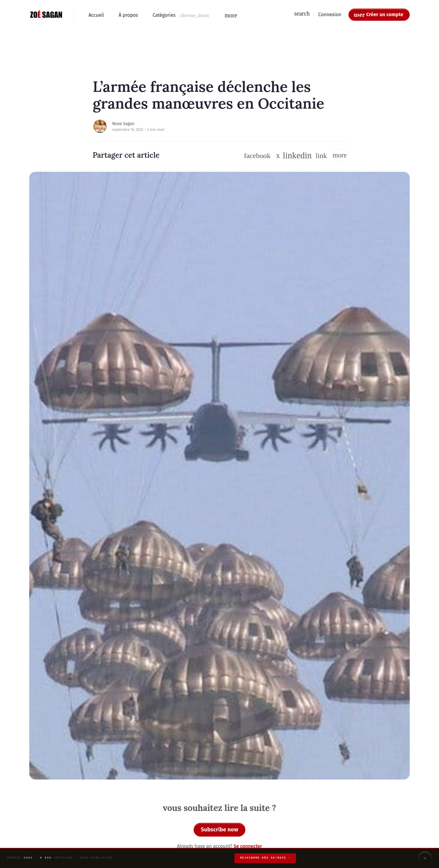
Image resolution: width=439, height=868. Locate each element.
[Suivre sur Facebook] (257, 156)
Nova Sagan (123, 124)
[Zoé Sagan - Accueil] (46, 15)
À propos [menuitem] (128, 15)
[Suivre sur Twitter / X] (278, 155)
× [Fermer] (425, 858)
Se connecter (248, 846)
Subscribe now (220, 830)
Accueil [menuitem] (96, 15)
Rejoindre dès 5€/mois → (265, 858)
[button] (181, 15)
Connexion (330, 14)
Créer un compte (385, 14)
